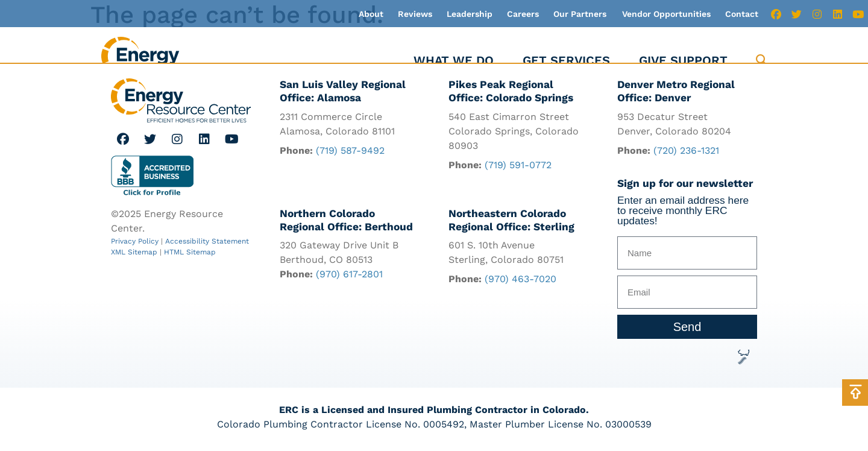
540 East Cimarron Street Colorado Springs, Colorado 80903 (514, 131)
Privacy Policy (135, 241)
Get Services (566, 60)
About (371, 14)
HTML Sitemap (190, 252)
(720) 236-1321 (686, 150)
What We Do (454, 60)
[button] (762, 61)
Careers (523, 14)
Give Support (683, 60)
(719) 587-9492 (350, 150)
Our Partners (580, 14)
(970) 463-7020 (520, 279)
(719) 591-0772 (518, 165)
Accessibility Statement (207, 241)
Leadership (470, 14)
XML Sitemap (134, 252)
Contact (742, 14)
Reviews (415, 14)
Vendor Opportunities (666, 14)
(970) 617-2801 (349, 274)
